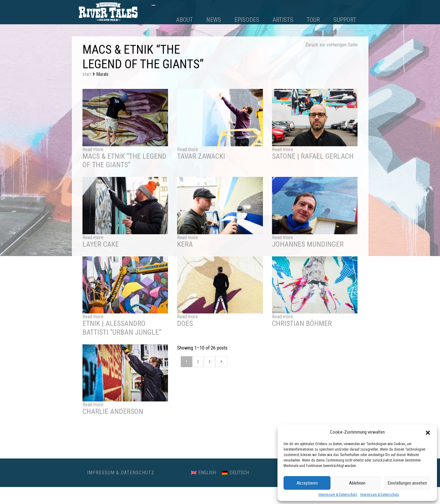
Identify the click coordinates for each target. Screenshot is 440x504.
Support (345, 20)
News (214, 20)
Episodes (247, 20)
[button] (428, 432)
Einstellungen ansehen (407, 483)
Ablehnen (357, 483)
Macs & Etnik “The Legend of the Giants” (124, 161)
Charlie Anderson (113, 411)
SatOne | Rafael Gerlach (313, 156)
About (185, 20)
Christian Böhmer (302, 323)
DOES (185, 323)
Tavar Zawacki (201, 156)
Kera (185, 244)
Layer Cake (101, 244)
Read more (93, 149)
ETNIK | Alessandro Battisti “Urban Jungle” (122, 328)
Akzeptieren (307, 483)
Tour (313, 20)
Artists (283, 20)
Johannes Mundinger (308, 244)
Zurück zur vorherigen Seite (331, 45)
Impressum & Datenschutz (338, 495)
